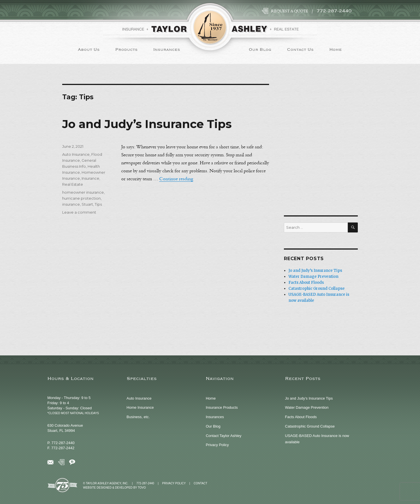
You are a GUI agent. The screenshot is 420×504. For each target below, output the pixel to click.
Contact (201, 483)
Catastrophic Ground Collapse (317, 289)
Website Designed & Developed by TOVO (114, 488)
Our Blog (260, 49)
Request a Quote (290, 11)
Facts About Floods (306, 283)
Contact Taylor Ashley (224, 436)
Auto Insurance (76, 154)
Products (126, 49)
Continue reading (176, 179)
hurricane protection (81, 198)
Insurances (167, 49)
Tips (98, 204)
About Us (89, 49)
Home (336, 49)
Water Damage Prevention (313, 277)
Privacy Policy (217, 445)
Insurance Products (222, 407)
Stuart (87, 204)
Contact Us (300, 49)
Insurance (90, 178)
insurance (71, 204)
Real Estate (73, 184)
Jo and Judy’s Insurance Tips (147, 124)
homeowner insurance (83, 192)
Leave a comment (79, 212)
